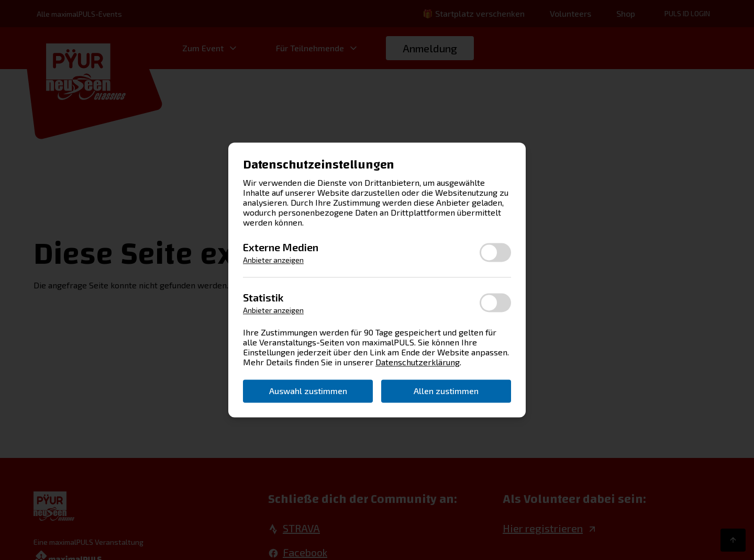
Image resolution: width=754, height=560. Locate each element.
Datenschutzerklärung (418, 362)
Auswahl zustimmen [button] (308, 391)
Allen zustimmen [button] (446, 391)
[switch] (495, 252)
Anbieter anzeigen (273, 260)
